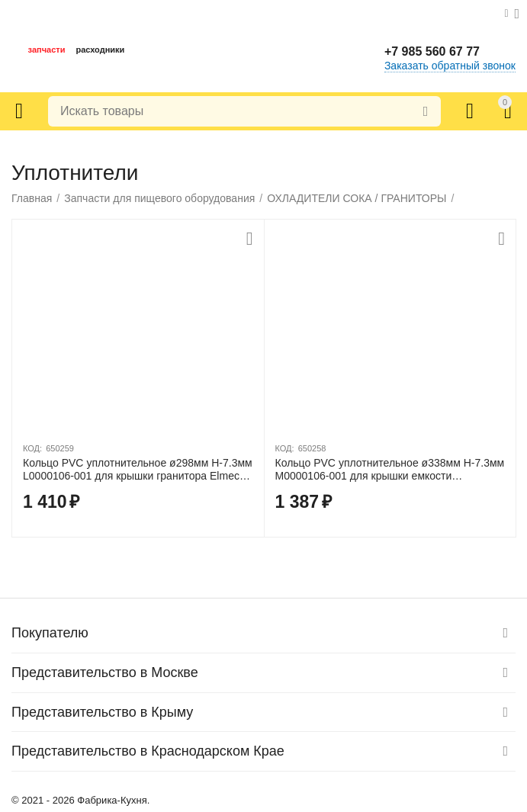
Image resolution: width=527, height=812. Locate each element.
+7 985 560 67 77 (432, 51)
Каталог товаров (19, 111)
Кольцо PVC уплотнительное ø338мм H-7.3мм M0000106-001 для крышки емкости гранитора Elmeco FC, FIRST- (390, 470)
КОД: (32, 448)
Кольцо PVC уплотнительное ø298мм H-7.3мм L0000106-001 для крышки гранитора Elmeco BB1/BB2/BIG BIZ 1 (138, 470)
